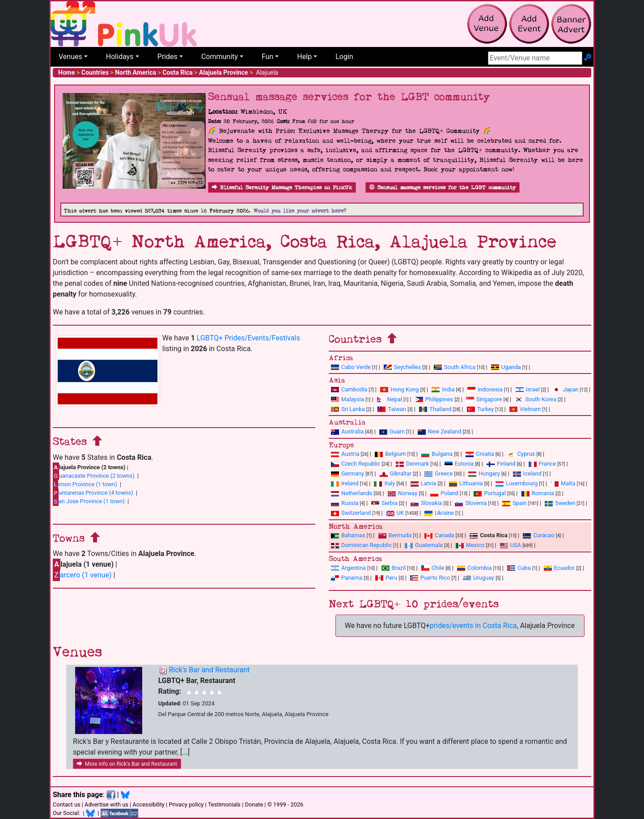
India (443, 389)
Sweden (560, 503)
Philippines (434, 399)
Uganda (506, 367)
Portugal (489, 493)
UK (395, 513)
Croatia (480, 454)
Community (220, 57)
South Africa (455, 367)
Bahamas (348, 535)
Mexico (470, 545)
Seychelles (402, 367)
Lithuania (466, 483)
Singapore (484, 399)
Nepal (390, 399)
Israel (528, 389)
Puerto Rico (430, 578)
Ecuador (559, 568)
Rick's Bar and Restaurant (209, 670)
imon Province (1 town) (85, 484)
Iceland (527, 473)
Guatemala (424, 545)
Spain (515, 503)
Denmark (412, 464)
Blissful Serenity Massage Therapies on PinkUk (282, 188)
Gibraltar (396, 473)
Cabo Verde (351, 367)
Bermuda (395, 535)
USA (511, 545)
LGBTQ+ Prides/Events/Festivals (248, 338)
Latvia (423, 483)
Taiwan (392, 409)
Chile (433, 568)
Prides (167, 57)
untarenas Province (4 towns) (93, 493)
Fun (267, 57)
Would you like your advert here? (300, 211)
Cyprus (521, 454)
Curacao (538, 535)
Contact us (67, 804)
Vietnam (525, 409)
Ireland (345, 483)
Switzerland (351, 513)
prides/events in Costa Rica (473, 626)
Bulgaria (437, 454)
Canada (439, 535)
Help (304, 57)
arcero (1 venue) (82, 575)
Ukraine (439, 513)
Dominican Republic (361, 545)
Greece (439, 473)
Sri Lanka (348, 409)
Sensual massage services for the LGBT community (443, 188)
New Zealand (439, 431)
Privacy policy (186, 804)
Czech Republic (356, 464)
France (542, 464)
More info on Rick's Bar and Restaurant (127, 764)
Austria (345, 454)
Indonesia (485, 389)
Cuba (519, 568)
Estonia (459, 464)
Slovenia (471, 503)
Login (344, 57)
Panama (347, 578)
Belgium (390, 454)
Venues (70, 57)
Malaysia (347, 399)
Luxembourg (517, 483)
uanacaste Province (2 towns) (94, 475)
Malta (563, 483)
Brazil (394, 568)
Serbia (384, 503)
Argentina (348, 568)
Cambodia (349, 389)
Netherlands (352, 493)
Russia (345, 503)
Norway (402, 493)
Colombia (475, 568)
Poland (444, 493)
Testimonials (224, 804)
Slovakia (426, 503)
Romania (538, 493)
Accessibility (148, 804)
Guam (392, 431)
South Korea (535, 399)
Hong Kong (399, 389)
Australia (347, 431)
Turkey (481, 409)
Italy (384, 483)
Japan (565, 389)
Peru (386, 578)
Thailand (435, 409)
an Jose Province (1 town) (89, 501)
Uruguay (479, 578)
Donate (254, 804)
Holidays (120, 57)
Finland (501, 464)
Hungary (484, 473)
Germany (347, 473)
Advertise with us (106, 804)
